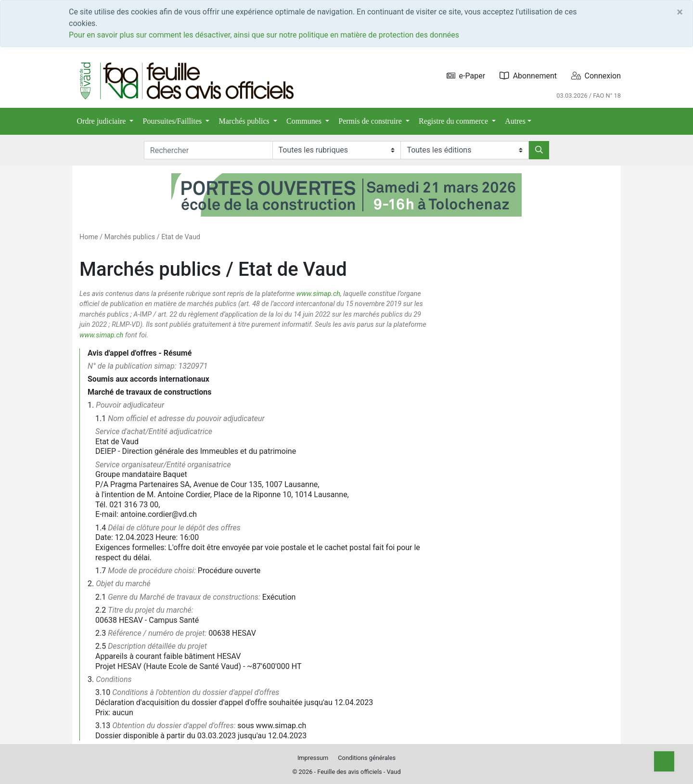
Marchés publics (130, 237)
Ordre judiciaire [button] (103, 121)
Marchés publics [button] (245, 121)
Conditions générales (367, 758)
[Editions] (465, 150)
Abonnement (528, 76)
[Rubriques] (337, 150)
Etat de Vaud (181, 237)
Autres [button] (515, 121)
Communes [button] (305, 121)
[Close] (680, 12)
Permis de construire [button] (371, 121)
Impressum (313, 758)
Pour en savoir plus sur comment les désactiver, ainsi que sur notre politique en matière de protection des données (264, 35)
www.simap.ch (318, 294)
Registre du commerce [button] (454, 121)
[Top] (664, 761)
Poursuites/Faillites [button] (173, 121)
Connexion (596, 76)
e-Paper (466, 76)
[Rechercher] (539, 150)
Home (89, 237)
